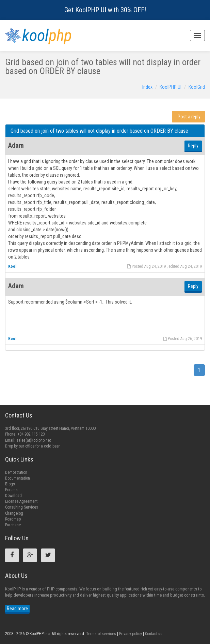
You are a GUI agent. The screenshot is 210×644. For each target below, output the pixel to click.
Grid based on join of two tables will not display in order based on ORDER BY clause (99, 131)
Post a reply (189, 117)
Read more (17, 609)
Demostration (16, 472)
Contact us (154, 634)
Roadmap (13, 519)
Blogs (10, 484)
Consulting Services (22, 507)
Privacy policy (131, 634)
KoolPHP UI (171, 87)
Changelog (14, 513)
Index (147, 87)
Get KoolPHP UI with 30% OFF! (105, 10)
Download (13, 496)
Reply (193, 146)
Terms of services (101, 634)
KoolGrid (197, 87)
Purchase (13, 525)
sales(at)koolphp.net (34, 440)
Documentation (18, 478)
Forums (11, 490)
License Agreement (21, 501)
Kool (12, 266)
